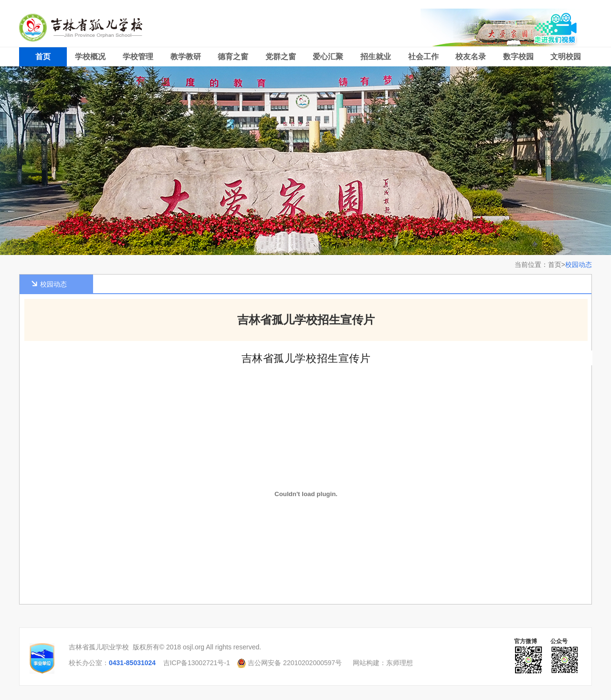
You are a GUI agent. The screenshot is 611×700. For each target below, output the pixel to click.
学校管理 (138, 57)
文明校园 (566, 57)
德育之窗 (233, 57)
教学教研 (186, 57)
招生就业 (376, 57)
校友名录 (471, 57)
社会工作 (423, 57)
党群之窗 (281, 57)
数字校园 (518, 57)
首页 (43, 57)
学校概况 (90, 57)
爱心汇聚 (328, 57)
